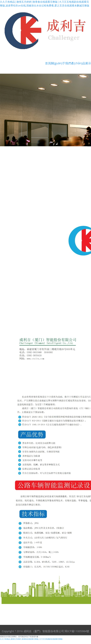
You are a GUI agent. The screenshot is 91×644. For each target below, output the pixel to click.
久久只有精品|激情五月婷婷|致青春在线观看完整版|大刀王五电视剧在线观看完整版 (31, 639)
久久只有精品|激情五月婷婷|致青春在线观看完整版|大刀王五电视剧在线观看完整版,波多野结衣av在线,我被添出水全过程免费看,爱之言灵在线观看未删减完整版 (45, 4)
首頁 (48, 63)
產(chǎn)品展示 (81, 63)
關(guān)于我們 (61, 63)
